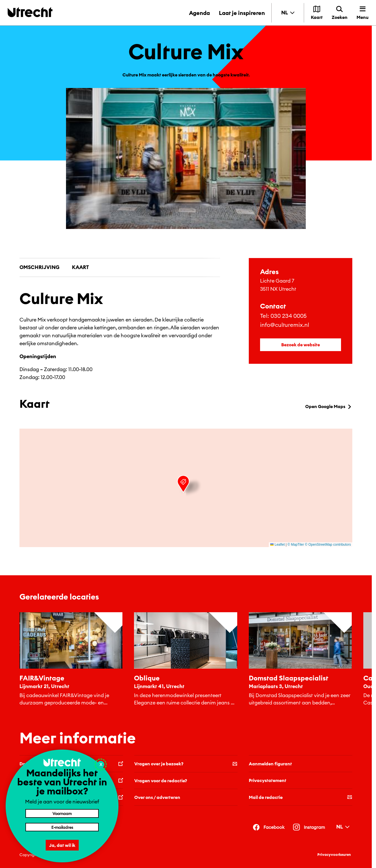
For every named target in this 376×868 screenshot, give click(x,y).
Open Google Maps (329, 406)
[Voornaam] (62, 813)
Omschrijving (39, 267)
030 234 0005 (289, 316)
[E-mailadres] (62, 827)
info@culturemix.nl (285, 325)
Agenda (199, 13)
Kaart (80, 267)
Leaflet (277, 545)
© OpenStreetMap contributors (328, 545)
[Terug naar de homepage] (30, 12)
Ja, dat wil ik (62, 845)
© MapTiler (296, 545)
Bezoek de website (301, 345)
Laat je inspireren (242, 13)
